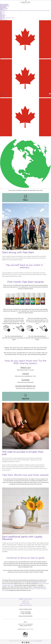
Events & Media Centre (25, 609)
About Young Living (3, 10)
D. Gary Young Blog (26, 613)
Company (2, 9)
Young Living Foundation (25, 616)
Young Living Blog (25, 612)
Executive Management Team (19, 11)
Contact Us (2, 17)
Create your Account (4, 20)
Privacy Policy (39, 641)
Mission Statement (3, 11)
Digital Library (2, 16)
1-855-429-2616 (29, 629)
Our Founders (2, 12)
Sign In (1, 19)
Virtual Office (2, 18)
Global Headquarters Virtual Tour (9, 18)
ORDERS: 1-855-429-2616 (26, 599)
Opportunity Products (4, 9)
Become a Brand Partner (4, 5)
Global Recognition (3, 8)
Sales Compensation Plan (5, 6)
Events (1, 14)
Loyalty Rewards (3, 7)
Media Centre (2, 16)
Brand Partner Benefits (4, 4)
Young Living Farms (10, 11)
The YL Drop (2, 14)
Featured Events (3, 15)
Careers (1, 18)
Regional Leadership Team (30, 11)
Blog (1, 13)
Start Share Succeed (4, 6)
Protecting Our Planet (38, 11)
